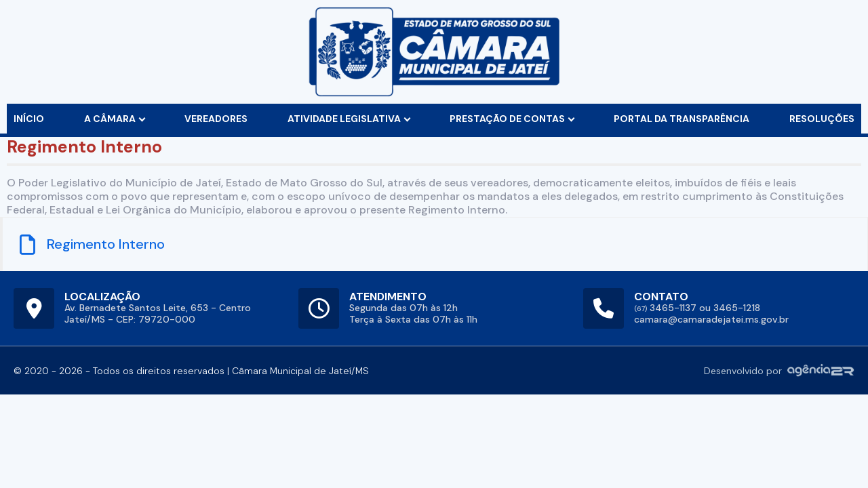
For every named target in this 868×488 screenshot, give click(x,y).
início (29, 119)
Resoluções (822, 119)
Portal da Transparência (682, 119)
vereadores (216, 119)
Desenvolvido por (779, 370)
